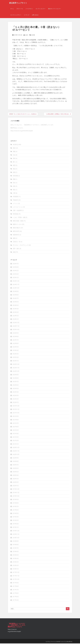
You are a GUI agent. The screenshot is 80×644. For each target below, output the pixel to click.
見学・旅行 (16, 249)
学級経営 (15, 201)
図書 (14, 180)
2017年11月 (16, 576)
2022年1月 (16, 403)
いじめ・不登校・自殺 (19, 218)
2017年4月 (16, 601)
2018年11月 (16, 535)
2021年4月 (16, 434)
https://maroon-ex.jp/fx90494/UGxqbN (22, 131)
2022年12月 (16, 365)
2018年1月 (16, 569)
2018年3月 (16, 562)
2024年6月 (16, 302)
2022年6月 (16, 386)
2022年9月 (16, 375)
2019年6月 (16, 510)
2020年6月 (16, 469)
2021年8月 (16, 420)
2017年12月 (16, 573)
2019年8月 (16, 504)
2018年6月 (16, 552)
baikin (27, 36)
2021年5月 (16, 431)
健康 (14, 239)
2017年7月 (16, 590)
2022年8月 (16, 379)
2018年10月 (16, 538)
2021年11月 (16, 410)
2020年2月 (16, 483)
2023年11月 (16, 327)
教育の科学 (16, 232)
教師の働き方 (17, 228)
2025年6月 (16, 268)
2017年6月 (16, 594)
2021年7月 (16, 424)
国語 (14, 149)
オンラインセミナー (41, 9)
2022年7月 (16, 382)
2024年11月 (16, 285)
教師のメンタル (17, 225)
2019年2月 (16, 524)
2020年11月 (16, 451)
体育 (14, 166)
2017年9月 (16, 583)
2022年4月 (16, 393)
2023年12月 (16, 323)
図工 (14, 162)
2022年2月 (16, 399)
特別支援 (15, 214)
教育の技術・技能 (18, 221)
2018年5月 (16, 556)
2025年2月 (16, 275)
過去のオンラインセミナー (54, 9)
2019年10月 (16, 497)
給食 (14, 187)
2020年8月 (16, 462)
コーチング (27, 16)
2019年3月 (16, 521)
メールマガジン (29, 9)
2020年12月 (16, 448)
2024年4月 (16, 309)
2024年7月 (16, 299)
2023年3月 (16, 354)
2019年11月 (16, 493)
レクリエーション (18, 208)
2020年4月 (16, 476)
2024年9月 (16, 292)
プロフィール (20, 9)
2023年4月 (16, 351)
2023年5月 (16, 347)
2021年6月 (16, 427)
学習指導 (15, 197)
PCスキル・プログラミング (21, 246)
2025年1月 (16, 278)
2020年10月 (16, 455)
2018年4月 (16, 559)
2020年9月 (16, 458)
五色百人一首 (17, 242)
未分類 (33, 36)
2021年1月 (16, 445)
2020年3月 (16, 479)
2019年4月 (16, 517)
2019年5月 (16, 514)
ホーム (12, 9)
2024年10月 (16, 288)
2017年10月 (16, 580)
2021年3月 (16, 438)
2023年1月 (16, 361)
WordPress (69, 642)
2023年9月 (16, 334)
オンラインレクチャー (16, 16)
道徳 (14, 173)
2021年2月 (16, 441)
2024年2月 (16, 316)
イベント (15, 204)
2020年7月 (16, 465)
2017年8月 (16, 587)
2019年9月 (16, 500)
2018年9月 (16, 542)
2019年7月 (16, 507)
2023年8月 (16, 337)
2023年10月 (16, 330)
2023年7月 (16, 340)
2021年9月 (16, 417)
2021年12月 (16, 406)
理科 (14, 159)
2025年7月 (16, 264)
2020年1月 (16, 486)
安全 (14, 183)
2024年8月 (16, 295)
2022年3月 (16, 396)
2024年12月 (16, 282)
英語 (14, 169)
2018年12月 (16, 531)
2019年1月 (16, 528)
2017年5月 (16, 597)
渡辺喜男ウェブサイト (18, 3)
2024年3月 (16, 313)
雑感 (14, 253)
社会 (14, 156)
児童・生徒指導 (17, 211)
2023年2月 (16, 358)
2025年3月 (16, 271)
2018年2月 (16, 566)
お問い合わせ (35, 16)
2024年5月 (16, 306)
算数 (14, 152)
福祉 (14, 190)
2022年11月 (16, 368)
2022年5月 (16, 389)
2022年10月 (16, 372)
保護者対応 (16, 235)
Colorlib (58, 642)
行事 (14, 194)
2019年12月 (16, 490)
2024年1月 (16, 320)
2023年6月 (16, 344)
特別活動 (15, 176)
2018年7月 (16, 549)
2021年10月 (16, 413)
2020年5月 (16, 472)
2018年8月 (16, 545)
